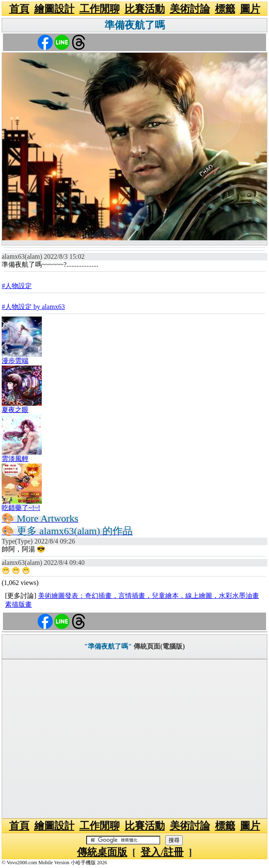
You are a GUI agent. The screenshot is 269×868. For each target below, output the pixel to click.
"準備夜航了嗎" (108, 646)
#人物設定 (17, 286)
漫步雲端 (15, 361)
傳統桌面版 (102, 852)
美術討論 (190, 9)
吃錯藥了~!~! (21, 508)
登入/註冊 (162, 852)
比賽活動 (145, 9)
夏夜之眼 (15, 410)
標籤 (225, 9)
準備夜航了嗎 (135, 25)
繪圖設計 (54, 9)
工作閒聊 (100, 9)
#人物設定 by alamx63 (33, 307)
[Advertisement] (134, 739)
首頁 (19, 9)
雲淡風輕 (15, 459)
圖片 (250, 9)
